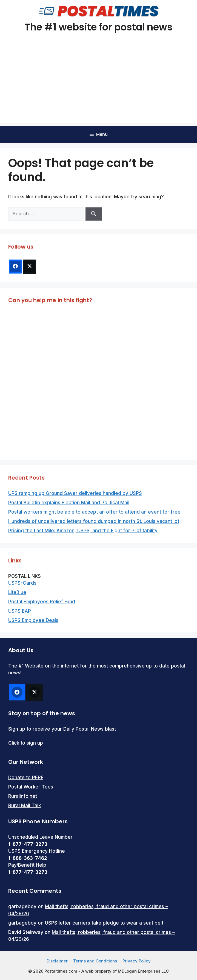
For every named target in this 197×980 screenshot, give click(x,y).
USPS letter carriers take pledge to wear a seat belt (104, 923)
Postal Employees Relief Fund (42, 602)
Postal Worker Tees (31, 787)
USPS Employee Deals (33, 620)
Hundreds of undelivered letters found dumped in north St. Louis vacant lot (94, 521)
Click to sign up (26, 743)
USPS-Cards (22, 583)
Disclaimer (57, 961)
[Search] (94, 214)
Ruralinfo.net (23, 796)
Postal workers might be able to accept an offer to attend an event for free (94, 512)
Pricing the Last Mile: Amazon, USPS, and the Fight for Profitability (83, 531)
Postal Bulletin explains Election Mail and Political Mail (69, 503)
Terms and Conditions (95, 961)
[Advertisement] (98, 85)
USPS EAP (20, 611)
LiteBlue (17, 592)
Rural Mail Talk (25, 806)
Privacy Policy (137, 961)
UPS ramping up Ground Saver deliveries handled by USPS (75, 493)
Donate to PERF (26, 778)
